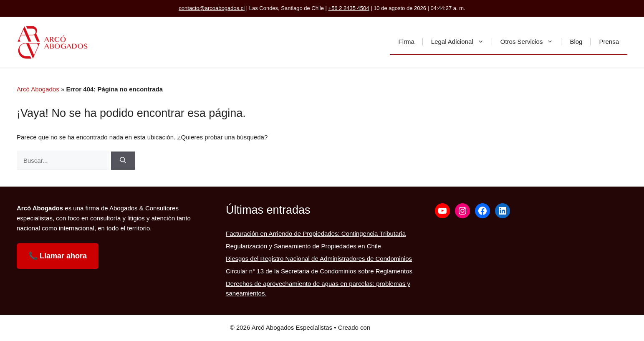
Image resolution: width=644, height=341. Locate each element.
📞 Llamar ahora (58, 256)
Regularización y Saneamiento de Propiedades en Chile (303, 246)
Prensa (609, 42)
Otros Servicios (531, 42)
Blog (576, 42)
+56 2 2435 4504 (349, 8)
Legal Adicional (462, 42)
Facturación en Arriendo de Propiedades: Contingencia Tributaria (316, 234)
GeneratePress (393, 327)
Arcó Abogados (38, 89)
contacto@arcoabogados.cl (212, 8)
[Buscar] (123, 161)
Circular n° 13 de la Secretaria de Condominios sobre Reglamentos (319, 271)
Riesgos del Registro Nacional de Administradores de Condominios (319, 259)
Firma (406, 42)
